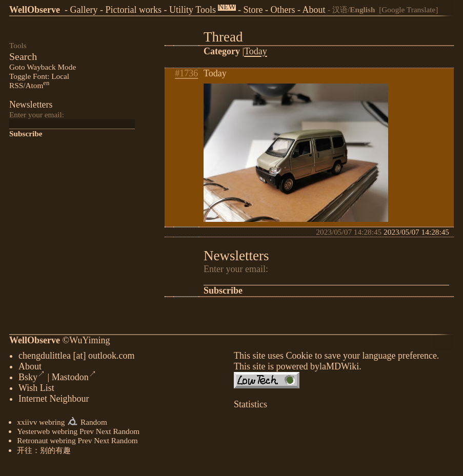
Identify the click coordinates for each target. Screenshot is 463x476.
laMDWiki (339, 368)
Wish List (36, 390)
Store (253, 10)
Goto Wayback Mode (43, 67)
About (314, 10)
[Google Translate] (408, 9)
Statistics (250, 406)
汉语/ (354, 9)
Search (23, 56)
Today (256, 51)
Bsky (32, 379)
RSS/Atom (29, 85)
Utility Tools (193, 10)
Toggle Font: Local (39, 76)
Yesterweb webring (47, 433)
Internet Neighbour (54, 401)
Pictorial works (133, 10)
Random (94, 424)
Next (104, 433)
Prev (87, 433)
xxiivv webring (41, 424)
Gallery (84, 10)
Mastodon (74, 379)
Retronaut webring (46, 442)
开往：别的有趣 (44, 452)
